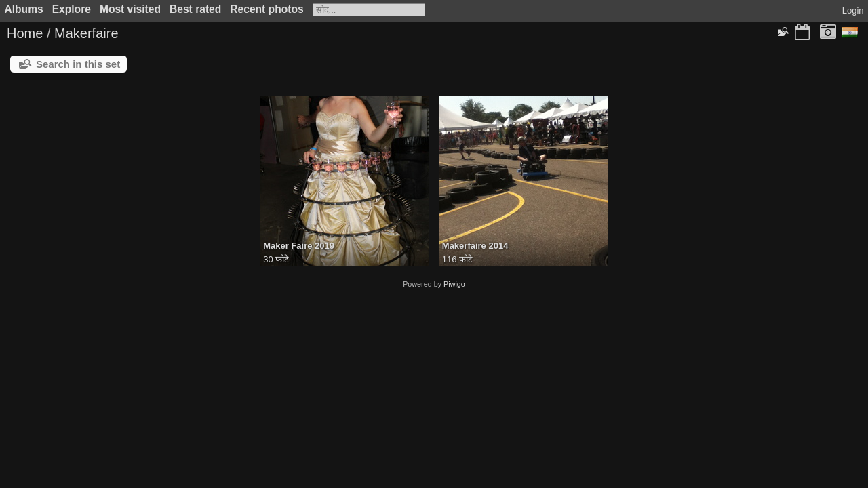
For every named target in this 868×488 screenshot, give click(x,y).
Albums (24, 9)
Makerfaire (86, 33)
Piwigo (454, 284)
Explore (72, 9)
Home (25, 33)
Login (853, 11)
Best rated (195, 9)
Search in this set (78, 64)
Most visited (130, 9)
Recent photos (267, 9)
